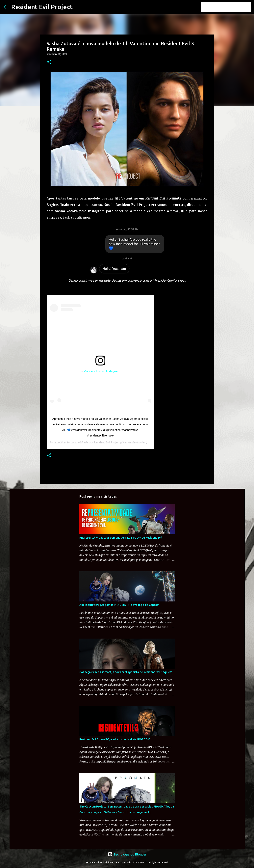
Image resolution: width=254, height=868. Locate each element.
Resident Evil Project (42, 7)
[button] (49, 62)
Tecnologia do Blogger (127, 854)
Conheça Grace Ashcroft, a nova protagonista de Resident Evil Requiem (126, 672)
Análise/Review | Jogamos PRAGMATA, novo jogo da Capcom (119, 605)
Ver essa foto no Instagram (102, 371)
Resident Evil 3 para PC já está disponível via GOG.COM (115, 739)
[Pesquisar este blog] (230, 7)
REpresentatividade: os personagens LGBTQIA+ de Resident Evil (121, 538)
